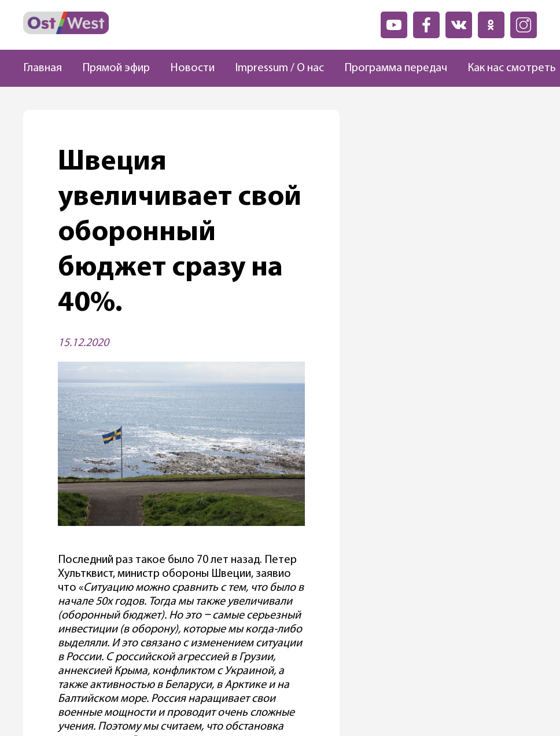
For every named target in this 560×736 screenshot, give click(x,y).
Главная (43, 68)
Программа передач (396, 68)
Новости (192, 68)
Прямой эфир (116, 68)
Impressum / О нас (279, 68)
